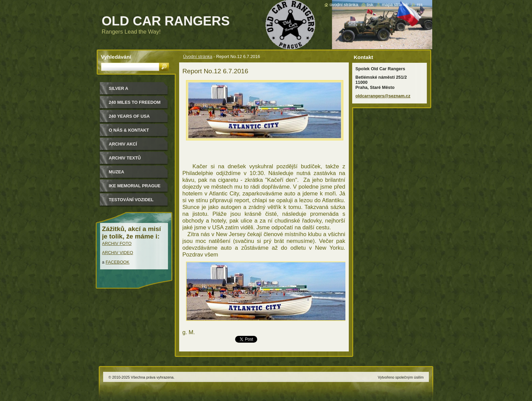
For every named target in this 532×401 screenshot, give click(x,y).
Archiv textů (125, 158)
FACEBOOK (117, 262)
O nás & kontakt (129, 130)
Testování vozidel (131, 200)
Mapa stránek (395, 5)
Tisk (370, 5)
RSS (420, 5)
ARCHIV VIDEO (118, 253)
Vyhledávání (116, 57)
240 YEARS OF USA (129, 116)
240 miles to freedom (135, 102)
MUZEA (117, 172)
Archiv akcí (123, 144)
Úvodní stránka (198, 56)
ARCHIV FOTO (117, 243)
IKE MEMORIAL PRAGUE (135, 186)
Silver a (119, 88)
